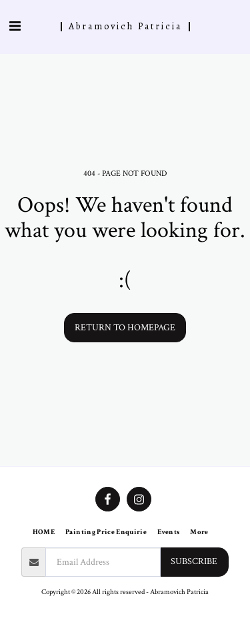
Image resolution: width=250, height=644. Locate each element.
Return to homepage (125, 328)
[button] (15, 27)
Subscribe (194, 561)
